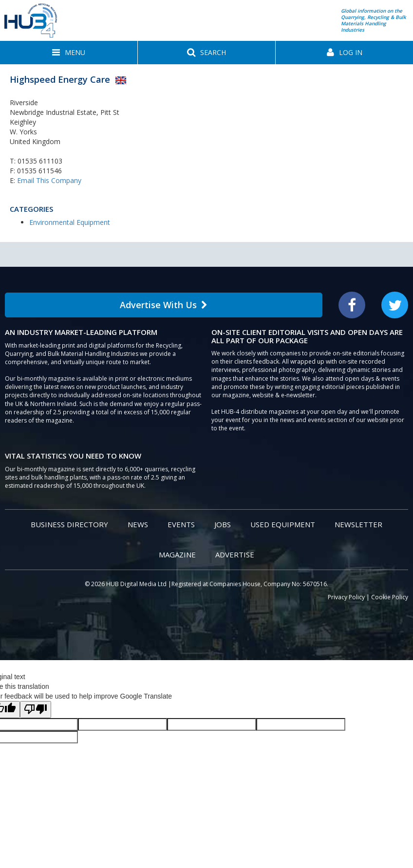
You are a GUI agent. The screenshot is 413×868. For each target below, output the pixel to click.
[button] (69, 53)
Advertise (235, 554)
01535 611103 (40, 161)
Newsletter (358, 524)
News (138, 524)
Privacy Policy (346, 597)
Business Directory (69, 524)
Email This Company (49, 180)
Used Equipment (283, 524)
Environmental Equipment (70, 222)
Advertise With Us (164, 305)
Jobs (223, 524)
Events (181, 524)
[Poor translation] (36, 710)
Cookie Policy (390, 597)
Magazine (177, 554)
